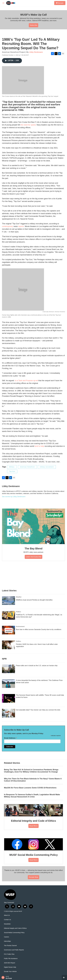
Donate (61, 3)
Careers (6, 937)
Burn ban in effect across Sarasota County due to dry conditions (39, 629)
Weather (19, 597)
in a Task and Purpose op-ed (26, 381)
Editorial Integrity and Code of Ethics (34, 821)
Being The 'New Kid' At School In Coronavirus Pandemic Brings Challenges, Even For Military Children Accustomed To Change (31, 771)
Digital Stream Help (10, 967)
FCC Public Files (9, 954)
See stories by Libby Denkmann (14, 497)
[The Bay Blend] (33, 526)
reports (21, 226)
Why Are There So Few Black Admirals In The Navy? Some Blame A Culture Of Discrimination (33, 780)
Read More (33, 826)
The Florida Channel (10, 946)
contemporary (7, 226)
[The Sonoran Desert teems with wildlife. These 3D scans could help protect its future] (8, 698)
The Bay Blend (33, 548)
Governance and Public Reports (14, 950)
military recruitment (47, 467)
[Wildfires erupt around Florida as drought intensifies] (8, 601)
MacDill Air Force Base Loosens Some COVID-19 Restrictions (30, 788)
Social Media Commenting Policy (14, 933)
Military (12, 467)
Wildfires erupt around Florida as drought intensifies (34, 600)
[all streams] (64, 977)
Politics (18, 612)
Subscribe (33, 25)
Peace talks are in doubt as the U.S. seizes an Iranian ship (37, 666)
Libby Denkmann (36, 52)
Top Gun (12, 471)
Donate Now (33, 877)
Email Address (10, 738)
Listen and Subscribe (34, 557)
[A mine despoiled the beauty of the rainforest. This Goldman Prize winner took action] (8, 684)
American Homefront (27, 467)
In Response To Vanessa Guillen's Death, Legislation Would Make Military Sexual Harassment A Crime (32, 796)
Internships (7, 941)
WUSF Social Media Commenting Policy (33, 855)
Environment (20, 626)
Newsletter (7, 924)
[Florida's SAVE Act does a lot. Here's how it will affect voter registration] (8, 645)
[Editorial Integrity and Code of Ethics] (33, 810)
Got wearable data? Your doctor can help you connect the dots (38, 710)
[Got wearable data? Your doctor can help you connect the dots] (8, 713)
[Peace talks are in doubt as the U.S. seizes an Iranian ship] (8, 669)
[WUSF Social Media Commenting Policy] (33, 844)
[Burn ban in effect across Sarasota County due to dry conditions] (8, 630)
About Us (7, 915)
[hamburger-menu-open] (3, 3)
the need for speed (28, 125)
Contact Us (7, 920)
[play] (3, 977)
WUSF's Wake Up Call (33, 15)
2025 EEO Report (10, 963)
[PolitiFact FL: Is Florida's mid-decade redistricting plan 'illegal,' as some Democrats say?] (8, 615)
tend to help (39, 446)
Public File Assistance (11, 959)
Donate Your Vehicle (10, 972)
